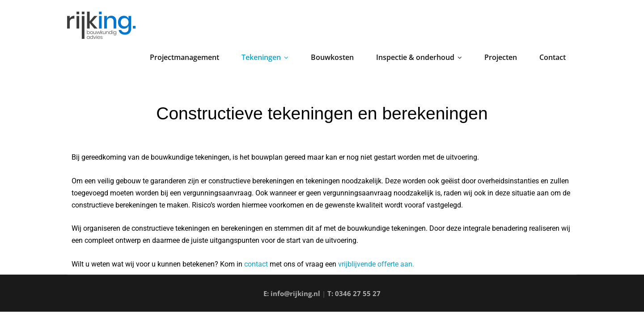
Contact (553, 57)
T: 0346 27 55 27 (354, 293)
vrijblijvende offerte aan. (376, 264)
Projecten (501, 57)
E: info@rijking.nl (292, 293)
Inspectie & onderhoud (419, 57)
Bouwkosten (332, 57)
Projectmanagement (184, 57)
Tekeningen (265, 57)
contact (256, 264)
